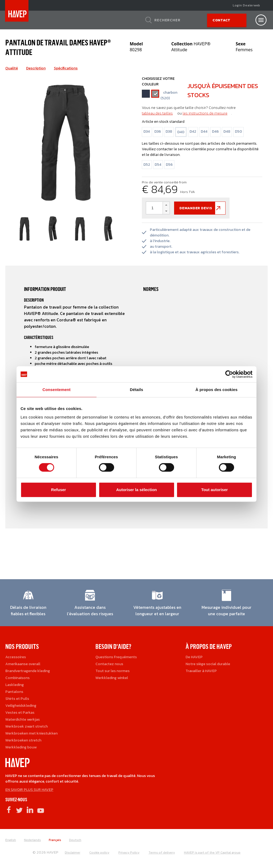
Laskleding (15, 685)
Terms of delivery (162, 853)
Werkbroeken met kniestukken (31, 733)
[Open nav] (261, 20)
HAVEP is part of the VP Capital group (212, 853)
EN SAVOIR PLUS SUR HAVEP (29, 790)
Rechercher (167, 20)
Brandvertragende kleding (28, 671)
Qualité (12, 68)
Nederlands (32, 840)
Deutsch (75, 840)
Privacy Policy (129, 853)
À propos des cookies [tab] (216, 390)
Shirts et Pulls (17, 699)
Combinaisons (17, 678)
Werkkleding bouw (21, 747)
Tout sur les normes (113, 671)
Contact (221, 20)
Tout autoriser (215, 490)
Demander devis (196, 208)
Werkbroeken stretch (23, 740)
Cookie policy (99, 853)
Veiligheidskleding (21, 706)
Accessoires (16, 657)
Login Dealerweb (246, 5)
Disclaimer (73, 853)
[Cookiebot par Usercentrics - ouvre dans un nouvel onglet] (229, 374)
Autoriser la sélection (137, 490)
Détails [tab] (136, 390)
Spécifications (66, 68)
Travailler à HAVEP (201, 671)
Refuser (59, 490)
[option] (66, 141)
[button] (166, 205)
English (11, 840)
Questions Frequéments (116, 657)
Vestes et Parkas (20, 713)
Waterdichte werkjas (23, 719)
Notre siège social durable (208, 664)
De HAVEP (194, 657)
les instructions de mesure (205, 113)
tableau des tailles (157, 113)
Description (36, 68)
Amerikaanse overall (23, 664)
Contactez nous (109, 664)
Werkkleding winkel (112, 678)
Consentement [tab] (56, 390)
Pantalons (14, 692)
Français (55, 840)
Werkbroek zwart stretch (27, 726)
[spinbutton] (158, 208)
